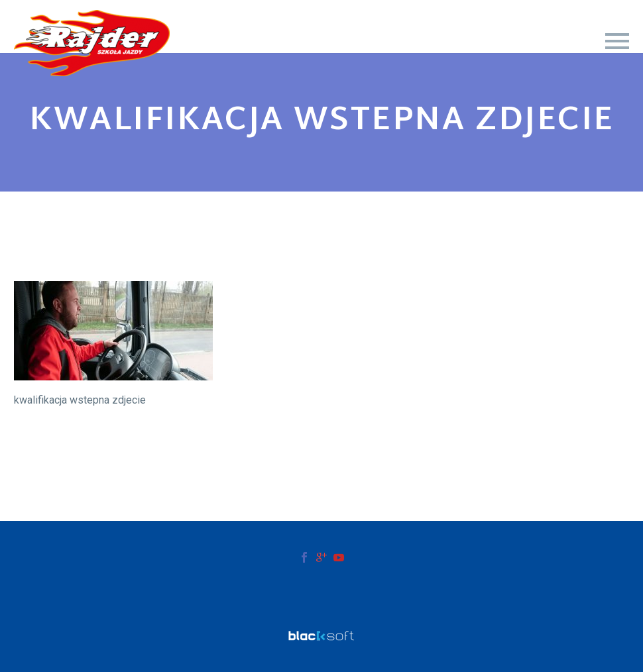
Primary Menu (617, 41)
